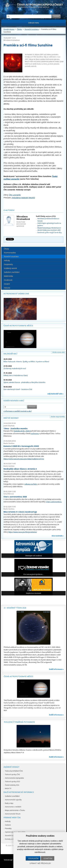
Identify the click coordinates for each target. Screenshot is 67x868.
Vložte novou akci (58, 352)
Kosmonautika (10, 253)
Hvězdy (7, 260)
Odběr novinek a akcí (14, 401)
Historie (7, 288)
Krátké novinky (11, 418)
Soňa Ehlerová (9, 494)
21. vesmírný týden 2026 (15, 608)
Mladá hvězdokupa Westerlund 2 (49, 228)
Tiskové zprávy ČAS (12, 774)
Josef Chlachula (9, 426)
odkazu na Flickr (31, 484)
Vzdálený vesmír (10, 268)
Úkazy (6, 249)
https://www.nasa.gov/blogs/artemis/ (23, 532)
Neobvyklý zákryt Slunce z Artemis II (20, 469)
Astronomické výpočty (13, 800)
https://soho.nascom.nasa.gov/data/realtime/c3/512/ (24, 459)
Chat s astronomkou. (54, 502)
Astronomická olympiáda (14, 778)
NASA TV (8, 788)
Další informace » (56, 669)
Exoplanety (8, 264)
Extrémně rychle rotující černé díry (49, 233)
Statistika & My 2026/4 (22, 431)
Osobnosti (8, 280)
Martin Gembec (9, 443)
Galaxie (8, 825)
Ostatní (7, 284)
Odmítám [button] (48, 858)
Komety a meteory (12, 839)
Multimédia (8, 276)
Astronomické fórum (13, 814)
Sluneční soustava (32, 29)
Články (19, 29)
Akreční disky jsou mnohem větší (49, 230)
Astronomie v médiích (13, 807)
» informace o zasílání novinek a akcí (18, 411)
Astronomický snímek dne (16, 294)
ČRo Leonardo (15, 195)
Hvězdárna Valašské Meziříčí (23, 198)
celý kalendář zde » (55, 394)
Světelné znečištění (12, 272)
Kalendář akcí (10, 354)
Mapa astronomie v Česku (15, 810)
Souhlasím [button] (33, 858)
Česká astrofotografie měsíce (18, 326)
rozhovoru (35, 433)
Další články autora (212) (46, 216)
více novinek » (58, 536)
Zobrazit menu (34, 23)
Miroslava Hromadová (12, 40)
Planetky (8, 828)
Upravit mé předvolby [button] (40, 863)
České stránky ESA (12, 785)
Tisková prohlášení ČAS (14, 771)
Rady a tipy (9, 803)
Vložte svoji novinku (58, 417)
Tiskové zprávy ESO (12, 781)
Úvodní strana (9, 29)
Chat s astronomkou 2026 (15, 497)
